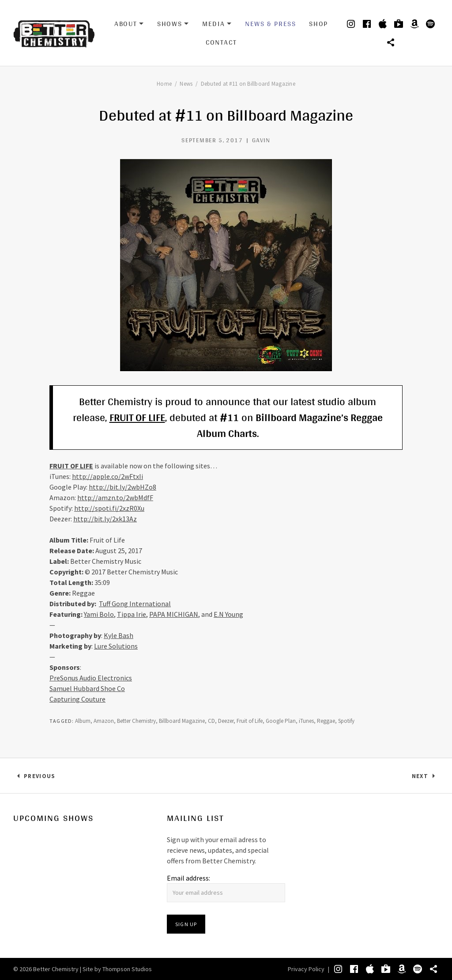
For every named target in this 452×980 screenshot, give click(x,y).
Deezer (226, 721)
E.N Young (228, 614)
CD (211, 721)
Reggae (326, 721)
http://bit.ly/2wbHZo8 (122, 487)
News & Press (270, 24)
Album (83, 721)
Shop (318, 24)
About (129, 24)
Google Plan (281, 721)
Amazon (104, 721)
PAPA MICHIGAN (174, 614)
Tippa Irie (132, 614)
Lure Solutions (116, 646)
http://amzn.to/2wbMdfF (115, 498)
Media (217, 24)
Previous (39, 778)
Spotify (346, 721)
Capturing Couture (77, 699)
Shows (173, 24)
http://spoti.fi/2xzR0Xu (109, 508)
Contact (221, 42)
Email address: (188, 878)
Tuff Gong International (135, 604)
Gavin (261, 140)
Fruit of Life (250, 721)
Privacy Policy (306, 969)
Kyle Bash (119, 635)
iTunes (306, 721)
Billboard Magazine (182, 721)
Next (425, 778)
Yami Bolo (99, 614)
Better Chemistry (136, 721)
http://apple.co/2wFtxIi (107, 476)
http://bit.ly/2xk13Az (105, 519)
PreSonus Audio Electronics (91, 678)
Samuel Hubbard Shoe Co (87, 688)
